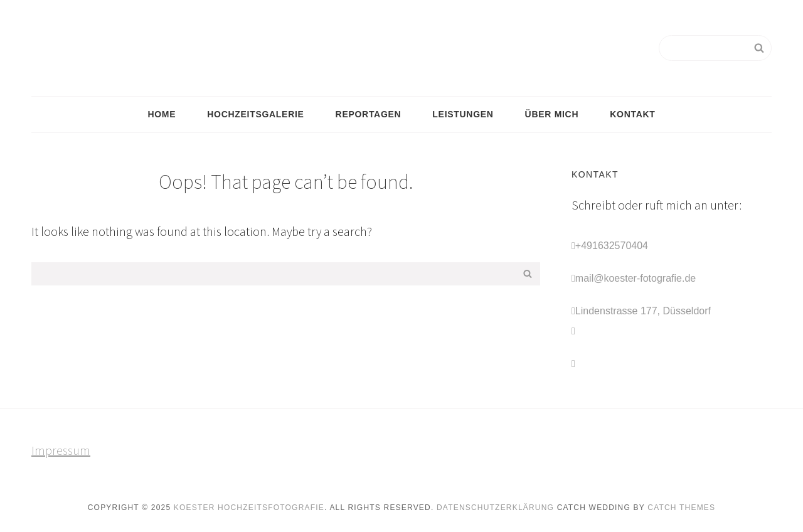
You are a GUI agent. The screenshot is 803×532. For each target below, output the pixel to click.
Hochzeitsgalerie (255, 114)
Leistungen (463, 114)
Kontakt (632, 114)
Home (162, 114)
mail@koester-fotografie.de (635, 278)
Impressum (61, 450)
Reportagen (369, 114)
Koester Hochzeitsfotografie (249, 508)
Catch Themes (681, 508)
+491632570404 (612, 246)
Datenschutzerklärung (495, 508)
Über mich (552, 114)
